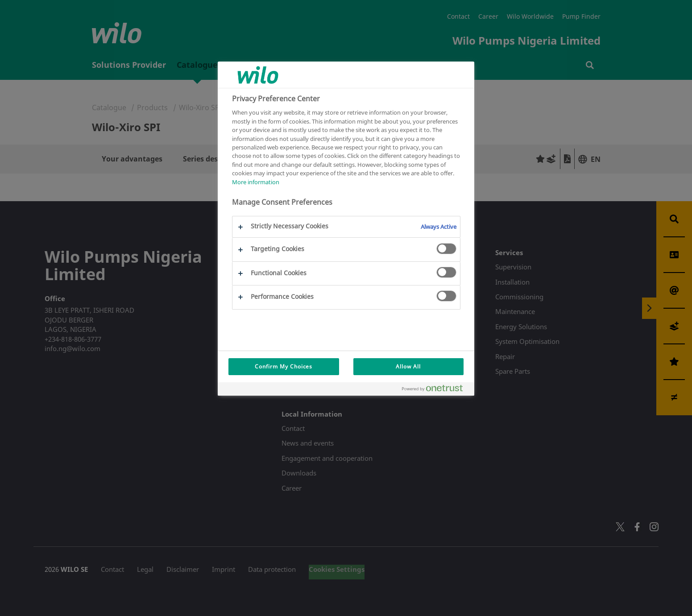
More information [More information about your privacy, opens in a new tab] (256, 182)
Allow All (408, 366)
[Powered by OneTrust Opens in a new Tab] (436, 390)
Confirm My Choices (284, 366)
